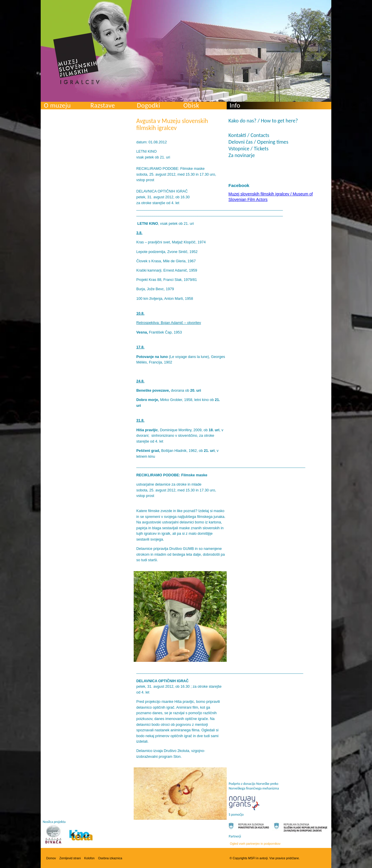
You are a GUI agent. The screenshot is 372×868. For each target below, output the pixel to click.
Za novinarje (242, 155)
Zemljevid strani (70, 858)
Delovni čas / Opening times (258, 142)
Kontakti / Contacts (249, 135)
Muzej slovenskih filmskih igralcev (76, 58)
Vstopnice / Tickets (248, 149)
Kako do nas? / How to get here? (263, 121)
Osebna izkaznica (110, 858)
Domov (51, 858)
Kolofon (90, 858)
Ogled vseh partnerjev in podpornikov (255, 844)
